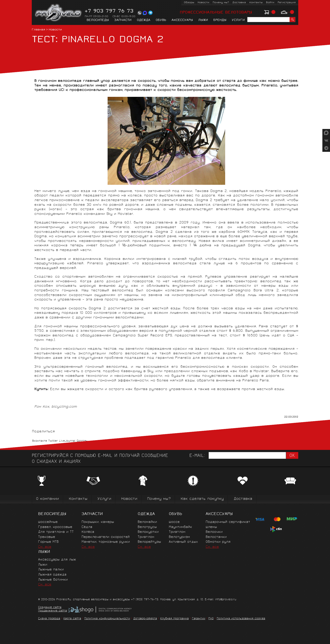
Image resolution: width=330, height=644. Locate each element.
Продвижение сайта (53, 611)
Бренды (220, 20)
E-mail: (197, 456)
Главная (38, 30)
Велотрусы (147, 527)
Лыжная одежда (52, 575)
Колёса (88, 532)
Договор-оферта (145, 619)
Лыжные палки (51, 570)
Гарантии (199, 619)
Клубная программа (174, 619)
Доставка (239, 3)
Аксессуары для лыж (57, 560)
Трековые (47, 537)
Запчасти (123, 20)
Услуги (238, 20)
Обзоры (189, 3)
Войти (270, 3)
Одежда (144, 20)
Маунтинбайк (180, 527)
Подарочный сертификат (228, 522)
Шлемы (211, 527)
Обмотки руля (218, 542)
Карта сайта (72, 619)
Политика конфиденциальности (107, 619)
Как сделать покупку (202, 499)
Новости (203, 3)
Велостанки (216, 537)
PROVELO (59, 13)
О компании (47, 499)
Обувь (161, 20)
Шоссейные (48, 522)
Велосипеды (98, 20)
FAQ (211, 619)
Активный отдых (183, 542)
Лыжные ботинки (53, 580)
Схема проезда (49, 619)
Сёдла (87, 527)
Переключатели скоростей (106, 537)
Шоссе (174, 522)
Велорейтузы (149, 542)
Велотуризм (179, 537)
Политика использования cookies (241, 619)
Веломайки (147, 522)
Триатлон (146, 537)
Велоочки (214, 532)
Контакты (256, 3)
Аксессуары (182, 20)
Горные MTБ (48, 542)
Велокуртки (148, 532)
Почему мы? (221, 3)
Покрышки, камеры (98, 522)
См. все (45, 547)
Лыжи (203, 20)
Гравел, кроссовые (55, 527)
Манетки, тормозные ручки (106, 542)
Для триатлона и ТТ (56, 532)
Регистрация (287, 3)
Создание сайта (50, 608)
